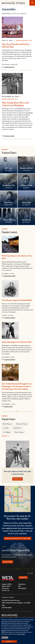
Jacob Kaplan (9, 67)
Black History (26, 220)
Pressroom (5, 588)
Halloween (9, 168)
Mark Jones (8, 407)
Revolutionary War (9, 185)
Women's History (9, 220)
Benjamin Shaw (10, 276)
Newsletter (22, 584)
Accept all (9, 641)
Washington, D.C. (24, 41)
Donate (23, 577)
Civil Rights (7, 432)
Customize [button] (5, 637)
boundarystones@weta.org (11, 600)
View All (4, 436)
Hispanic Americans (26, 168)
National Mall (26, 203)
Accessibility (22, 588)
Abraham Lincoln (26, 185)
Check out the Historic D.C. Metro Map (17, 538)
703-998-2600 (7, 608)
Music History (9, 203)
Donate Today (8, 562)
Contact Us (6, 591)
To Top (30, 574)
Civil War (6, 428)
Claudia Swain (10, 318)
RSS (20, 586)
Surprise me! (17, 479)
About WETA (6, 586)
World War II (17, 428)
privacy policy (21, 634)
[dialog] (17, 631)
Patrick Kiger (9, 136)
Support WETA (7, 584)
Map (3, 605)
